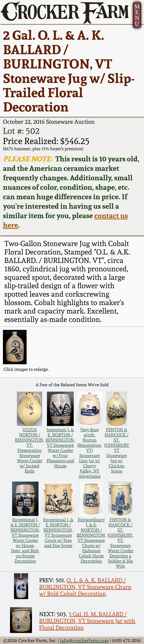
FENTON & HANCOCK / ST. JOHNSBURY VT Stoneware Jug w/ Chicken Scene (117, 450)
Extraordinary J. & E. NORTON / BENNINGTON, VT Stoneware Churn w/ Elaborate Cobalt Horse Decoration (91, 540)
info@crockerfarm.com (84, 640)
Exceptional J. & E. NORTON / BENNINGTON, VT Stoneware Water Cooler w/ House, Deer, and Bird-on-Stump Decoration (25, 540)
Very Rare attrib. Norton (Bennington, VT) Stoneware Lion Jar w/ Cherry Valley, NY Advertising (90, 453)
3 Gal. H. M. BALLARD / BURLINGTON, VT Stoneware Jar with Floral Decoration (87, 621)
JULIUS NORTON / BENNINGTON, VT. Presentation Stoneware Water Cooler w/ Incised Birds (30, 450)
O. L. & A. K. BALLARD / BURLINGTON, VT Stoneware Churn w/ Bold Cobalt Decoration (85, 587)
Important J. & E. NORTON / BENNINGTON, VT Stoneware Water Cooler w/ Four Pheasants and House (60, 448)
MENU (137, 15)
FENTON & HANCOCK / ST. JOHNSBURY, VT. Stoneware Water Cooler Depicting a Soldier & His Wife (120, 543)
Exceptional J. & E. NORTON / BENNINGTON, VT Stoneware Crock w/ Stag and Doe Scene (58, 533)
